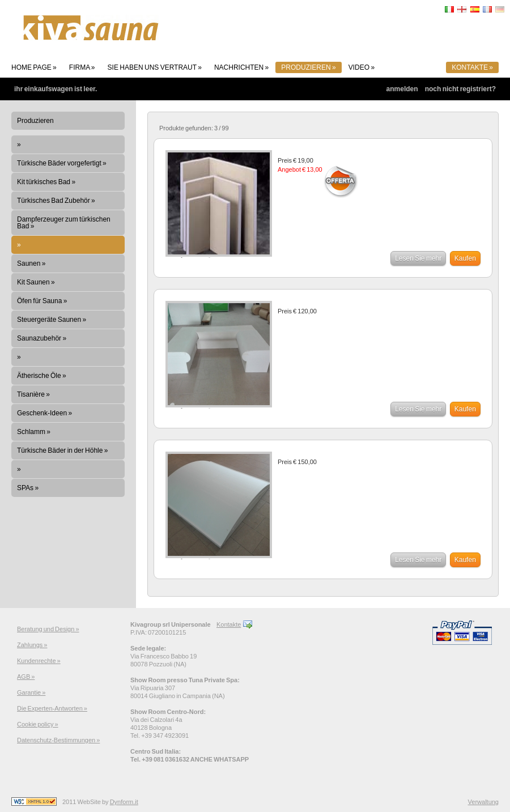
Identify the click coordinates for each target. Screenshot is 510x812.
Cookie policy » (38, 724)
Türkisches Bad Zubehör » (56, 201)
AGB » (26, 677)
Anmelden (402, 89)
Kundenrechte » (39, 661)
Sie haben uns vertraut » (155, 67)
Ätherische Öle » (42, 376)
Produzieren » (308, 67)
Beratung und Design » (48, 629)
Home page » (34, 67)
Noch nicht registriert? (460, 89)
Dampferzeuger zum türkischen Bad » (64, 223)
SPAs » (28, 488)
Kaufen (465, 258)
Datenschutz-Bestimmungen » (58, 740)
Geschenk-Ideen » (44, 413)
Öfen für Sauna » (42, 301)
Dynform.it (124, 802)
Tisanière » (33, 394)
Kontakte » (472, 67)
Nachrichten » (241, 67)
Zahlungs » (32, 645)
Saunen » (31, 263)
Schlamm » (34, 432)
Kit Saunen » (36, 282)
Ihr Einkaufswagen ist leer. (56, 89)
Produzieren (35, 121)
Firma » (82, 67)
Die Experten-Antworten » (52, 708)
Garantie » (31, 692)
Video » (362, 67)
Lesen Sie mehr (418, 258)
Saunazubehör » (42, 338)
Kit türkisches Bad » (46, 182)
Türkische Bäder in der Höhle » (62, 450)
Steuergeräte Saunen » (52, 320)
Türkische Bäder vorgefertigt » (62, 163)
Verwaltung (483, 802)
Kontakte (229, 624)
